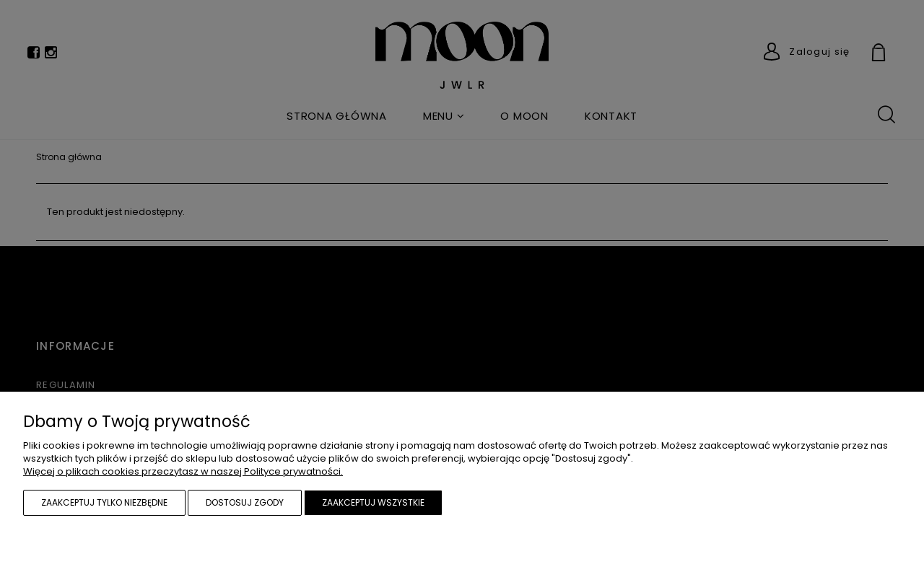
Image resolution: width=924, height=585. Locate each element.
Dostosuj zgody (245, 502)
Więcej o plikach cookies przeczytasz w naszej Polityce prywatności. (183, 471)
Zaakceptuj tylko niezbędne (104, 502)
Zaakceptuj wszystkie (373, 502)
